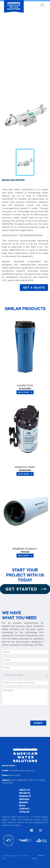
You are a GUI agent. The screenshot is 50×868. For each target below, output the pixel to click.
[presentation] (28, 715)
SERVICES (24, 800)
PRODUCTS (25, 796)
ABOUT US (25, 790)
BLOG (22, 806)
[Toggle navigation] (42, 5)
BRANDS (24, 803)
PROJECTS (25, 793)
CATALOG (24, 812)
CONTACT (24, 809)
